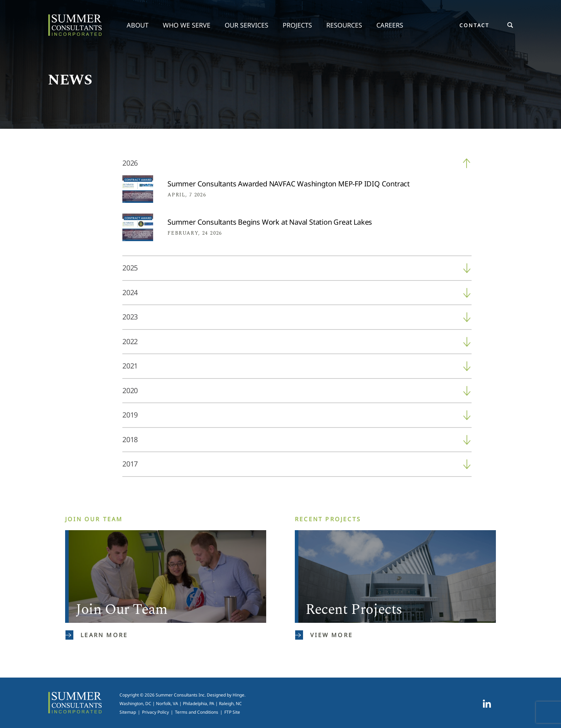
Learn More (97, 635)
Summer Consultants (75, 25)
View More (324, 635)
